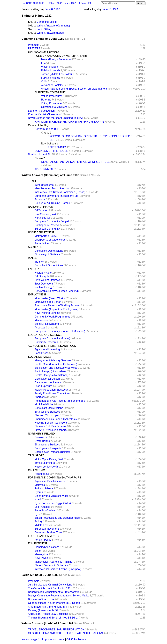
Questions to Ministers (54, 107)
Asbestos (40, 199)
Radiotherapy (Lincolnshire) (51, 371)
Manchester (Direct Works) (50, 298)
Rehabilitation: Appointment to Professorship (54, 592)
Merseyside (41, 320)
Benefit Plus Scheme (47, 324)
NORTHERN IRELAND (41, 434)
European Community (47, 229)
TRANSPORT (36, 456)
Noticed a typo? (31, 640)
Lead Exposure (43, 386)
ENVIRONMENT (38, 543)
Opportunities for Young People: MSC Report (54, 603)
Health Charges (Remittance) (51, 375)
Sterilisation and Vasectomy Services (56, 368)
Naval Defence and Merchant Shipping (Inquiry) (56, 118)
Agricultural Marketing (47, 349)
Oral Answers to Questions (43, 52)
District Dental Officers (48, 379)
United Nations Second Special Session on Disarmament (74, 89)
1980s (51, 3)
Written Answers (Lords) (51, 33)
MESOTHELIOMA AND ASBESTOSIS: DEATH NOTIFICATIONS (65, 633)
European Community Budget (52, 221)
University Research (46, 342)
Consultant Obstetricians (49, 251)
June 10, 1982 (110, 9)
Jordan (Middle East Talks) (56, 74)
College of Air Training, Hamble (53, 203)
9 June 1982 (85, 3)
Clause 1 (46, 133)
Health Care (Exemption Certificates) (56, 364)
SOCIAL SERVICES (40, 357)
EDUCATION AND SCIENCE (45, 335)
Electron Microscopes (47, 415)
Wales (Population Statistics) (51, 390)
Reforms (46, 100)
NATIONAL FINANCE (41, 207)
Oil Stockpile (42, 276)
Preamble (34, 45)
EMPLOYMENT (37, 295)
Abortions (40, 397)
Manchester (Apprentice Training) (54, 562)
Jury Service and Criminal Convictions (50, 585)
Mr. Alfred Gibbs (44, 404)
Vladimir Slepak (50, 67)
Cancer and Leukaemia (48, 382)
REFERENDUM (57, 147)
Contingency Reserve (47, 225)
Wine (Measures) (45, 185)
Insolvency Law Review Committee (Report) (60, 192)
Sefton (38, 551)
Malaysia (40, 485)
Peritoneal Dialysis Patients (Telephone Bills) (60, 401)
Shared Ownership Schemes (51, 565)
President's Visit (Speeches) (44, 114)
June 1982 (71, 3)
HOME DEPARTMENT (41, 232)
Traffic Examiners (45, 463)
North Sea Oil (42, 218)
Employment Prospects (48, 448)
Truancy (39, 262)
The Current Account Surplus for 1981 (50, 588)
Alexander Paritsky (52, 85)
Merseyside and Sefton (48, 302)
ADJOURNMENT (45, 169)
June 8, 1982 (52, 9)
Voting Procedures (52, 96)
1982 (60, 3)
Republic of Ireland (45, 510)
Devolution (41, 437)
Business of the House (41, 599)
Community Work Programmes (52, 317)
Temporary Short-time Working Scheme (57, 305)
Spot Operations (44, 284)
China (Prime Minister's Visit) (51, 496)
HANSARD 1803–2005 (33, 3)
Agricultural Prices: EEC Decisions (48, 614)
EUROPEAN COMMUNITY (50, 92)
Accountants (42, 474)
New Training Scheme (47, 313)
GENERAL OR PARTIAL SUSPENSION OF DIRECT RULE (75, 162)
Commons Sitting (47, 22)
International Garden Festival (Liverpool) (58, 569)
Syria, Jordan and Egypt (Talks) (53, 503)
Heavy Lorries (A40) (46, 467)
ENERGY (34, 269)
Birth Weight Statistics (47, 254)
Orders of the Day (38, 125)
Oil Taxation (41, 210)
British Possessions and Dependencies (57, 518)
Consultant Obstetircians (49, 408)
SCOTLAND (35, 247)
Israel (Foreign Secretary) (56, 59)
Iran (43, 63)
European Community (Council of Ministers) (60, 331)
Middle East (41, 525)
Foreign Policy (43, 540)
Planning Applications (47, 547)
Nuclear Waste (43, 273)
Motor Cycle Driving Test (49, 459)
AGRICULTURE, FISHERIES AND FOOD (52, 346)
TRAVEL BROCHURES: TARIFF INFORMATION (56, 630)
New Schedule (49, 144)
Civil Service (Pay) (45, 214)
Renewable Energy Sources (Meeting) (57, 291)
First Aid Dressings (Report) (51, 430)
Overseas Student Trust (48, 532)
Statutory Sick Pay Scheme (50, 426)
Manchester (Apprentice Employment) (57, 309)
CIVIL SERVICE (37, 470)
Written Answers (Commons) (53, 26)
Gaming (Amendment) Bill (43, 610)
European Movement (47, 529)
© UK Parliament (76, 640)
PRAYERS (34, 48)
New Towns (41, 558)
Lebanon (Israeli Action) (42, 111)
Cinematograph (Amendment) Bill (47, 607)
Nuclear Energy (44, 287)
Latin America (42, 507)
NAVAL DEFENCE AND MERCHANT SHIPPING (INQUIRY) (69, 122)
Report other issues (53, 640)
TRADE (32, 181)
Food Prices (42, 353)
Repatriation (42, 243)
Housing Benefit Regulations (51, 423)
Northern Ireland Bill (46, 129)
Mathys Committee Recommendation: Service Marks (58, 596)
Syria (38, 514)
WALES (33, 258)
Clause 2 (40, 158)
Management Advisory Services (53, 360)
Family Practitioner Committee (52, 393)
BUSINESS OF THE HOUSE (51, 151)
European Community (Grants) (52, 339)
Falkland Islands (51, 70)
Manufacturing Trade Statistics (52, 188)
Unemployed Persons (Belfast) (52, 452)
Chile (44, 81)
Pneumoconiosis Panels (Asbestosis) (56, 419)
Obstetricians (42, 441)
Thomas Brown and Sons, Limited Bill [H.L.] (53, 618)
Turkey (38, 521)
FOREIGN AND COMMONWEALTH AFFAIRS (61, 56)
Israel (38, 499)
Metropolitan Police (46, 236)
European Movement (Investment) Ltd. (57, 196)
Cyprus (39, 492)
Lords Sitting (44, 29)
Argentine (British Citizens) (50, 481)
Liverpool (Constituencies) (50, 240)
